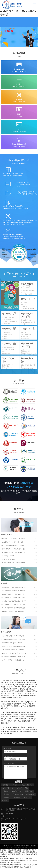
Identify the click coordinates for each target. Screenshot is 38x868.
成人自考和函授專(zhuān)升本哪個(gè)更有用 (14, 636)
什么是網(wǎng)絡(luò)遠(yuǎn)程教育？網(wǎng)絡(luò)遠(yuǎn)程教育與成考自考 (14, 539)
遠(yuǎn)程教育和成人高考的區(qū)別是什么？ (14, 608)
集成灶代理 (31, 850)
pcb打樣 (5, 800)
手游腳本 (16, 785)
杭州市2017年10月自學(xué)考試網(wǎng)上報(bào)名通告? (14, 646)
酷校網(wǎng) (30, 794)
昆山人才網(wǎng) (27, 785)
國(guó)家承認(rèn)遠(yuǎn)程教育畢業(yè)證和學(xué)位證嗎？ (14, 563)
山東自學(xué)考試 (22, 788)
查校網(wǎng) (6, 797)
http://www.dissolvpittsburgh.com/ (16, 819)
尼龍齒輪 (5, 791)
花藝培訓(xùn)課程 (21, 850)
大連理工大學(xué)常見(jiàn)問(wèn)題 (13, 542)
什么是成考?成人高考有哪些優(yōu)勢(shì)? (14, 601)
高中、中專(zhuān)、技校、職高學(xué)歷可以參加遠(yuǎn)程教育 (14, 549)
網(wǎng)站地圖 (26, 847)
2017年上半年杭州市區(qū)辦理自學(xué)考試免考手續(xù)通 (14, 653)
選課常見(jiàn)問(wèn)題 (9, 559)
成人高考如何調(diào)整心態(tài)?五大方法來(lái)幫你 (14, 598)
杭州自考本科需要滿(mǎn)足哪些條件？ (13, 643)
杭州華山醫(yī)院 (22, 852)
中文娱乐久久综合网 (25, 867)
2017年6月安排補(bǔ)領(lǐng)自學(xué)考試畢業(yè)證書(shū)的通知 (14, 650)
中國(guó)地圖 (12, 852)
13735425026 (10, 814)
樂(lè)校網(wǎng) (18, 794)
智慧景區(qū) (6, 785)
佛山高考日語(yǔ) (16, 791)
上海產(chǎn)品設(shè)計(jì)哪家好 (11, 854)
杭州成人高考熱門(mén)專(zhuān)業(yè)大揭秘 (14, 587)
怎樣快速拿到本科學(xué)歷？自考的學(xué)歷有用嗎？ (14, 639)
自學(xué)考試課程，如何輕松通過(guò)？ (13, 660)
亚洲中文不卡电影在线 (22, 865)
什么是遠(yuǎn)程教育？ (9, 556)
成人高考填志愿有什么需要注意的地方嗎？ (14, 594)
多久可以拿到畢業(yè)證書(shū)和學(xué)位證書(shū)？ (14, 545)
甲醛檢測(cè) (6, 794)
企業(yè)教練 (26, 854)
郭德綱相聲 (17, 797)
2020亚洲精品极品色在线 (10, 867)
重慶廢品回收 (32, 852)
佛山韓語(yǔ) (28, 791)
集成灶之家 (11, 850)
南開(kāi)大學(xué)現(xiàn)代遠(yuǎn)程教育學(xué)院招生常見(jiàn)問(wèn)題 (14, 552)
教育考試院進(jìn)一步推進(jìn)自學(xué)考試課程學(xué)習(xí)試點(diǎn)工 (14, 657)
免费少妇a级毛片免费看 (7, 865)
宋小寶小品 (27, 797)
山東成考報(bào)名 (8, 788)
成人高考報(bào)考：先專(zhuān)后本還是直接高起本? (14, 604)
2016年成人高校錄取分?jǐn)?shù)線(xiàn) (13, 611)
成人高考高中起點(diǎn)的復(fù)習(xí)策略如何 (14, 591)
